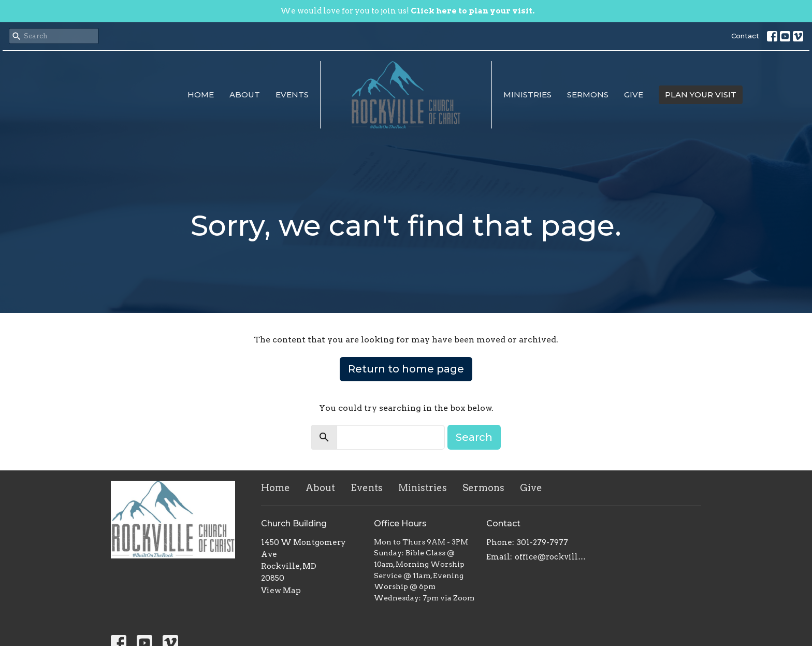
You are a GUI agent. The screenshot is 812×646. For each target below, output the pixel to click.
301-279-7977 (542, 542)
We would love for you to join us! (407, 11)
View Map (281, 591)
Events (292, 95)
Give (634, 95)
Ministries (527, 95)
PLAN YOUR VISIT (701, 95)
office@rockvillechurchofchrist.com (552, 557)
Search (474, 437)
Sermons (588, 95)
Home (201, 95)
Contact (745, 36)
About (245, 95)
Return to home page (406, 369)
